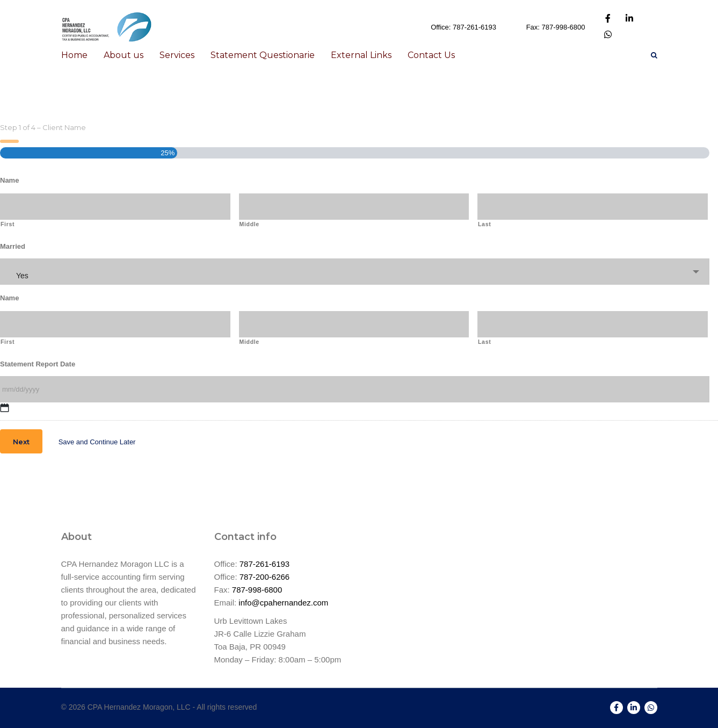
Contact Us (431, 55)
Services (177, 55)
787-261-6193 (264, 564)
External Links (361, 55)
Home (74, 55)
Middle (249, 224)
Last (484, 224)
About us (124, 55)
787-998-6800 (257, 590)
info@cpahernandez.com (283, 603)
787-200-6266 (264, 577)
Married (13, 246)
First (8, 224)
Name (9, 180)
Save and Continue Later (97, 442)
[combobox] (355, 272)
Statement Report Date (38, 364)
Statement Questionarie (263, 55)
